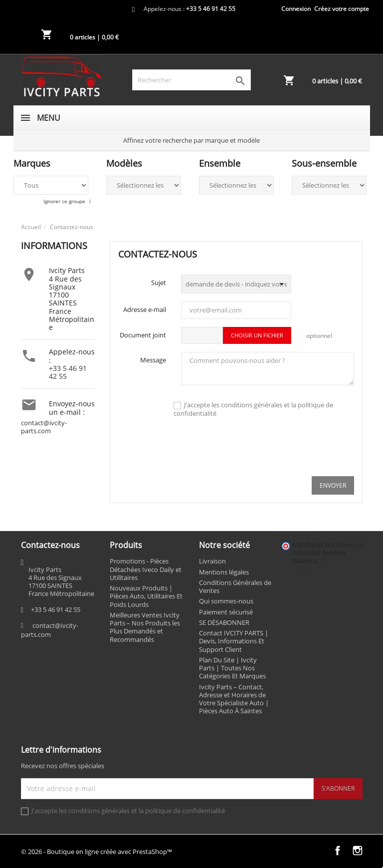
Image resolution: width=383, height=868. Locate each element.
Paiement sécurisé (226, 612)
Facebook (338, 851)
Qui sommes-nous (226, 601)
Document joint (143, 335)
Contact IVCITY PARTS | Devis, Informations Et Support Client (234, 641)
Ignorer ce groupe (65, 201)
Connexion (296, 9)
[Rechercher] (191, 80)
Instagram (358, 851)
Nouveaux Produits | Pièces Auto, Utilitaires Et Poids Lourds (146, 596)
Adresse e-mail (145, 309)
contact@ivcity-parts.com (44, 427)
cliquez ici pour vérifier (328, 565)
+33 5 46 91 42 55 (68, 372)
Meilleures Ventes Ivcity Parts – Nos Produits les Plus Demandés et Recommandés (145, 627)
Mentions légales (224, 572)
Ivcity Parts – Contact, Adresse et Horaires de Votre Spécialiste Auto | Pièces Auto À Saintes (234, 699)
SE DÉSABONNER (224, 622)
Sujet (159, 283)
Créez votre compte (342, 9)
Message (153, 360)
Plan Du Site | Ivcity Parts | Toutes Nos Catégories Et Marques (232, 668)
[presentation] (278, 449)
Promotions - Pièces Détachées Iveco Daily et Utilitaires (146, 569)
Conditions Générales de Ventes (235, 586)
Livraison (212, 561)
